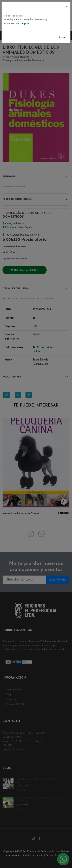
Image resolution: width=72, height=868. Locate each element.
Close (62, 37)
